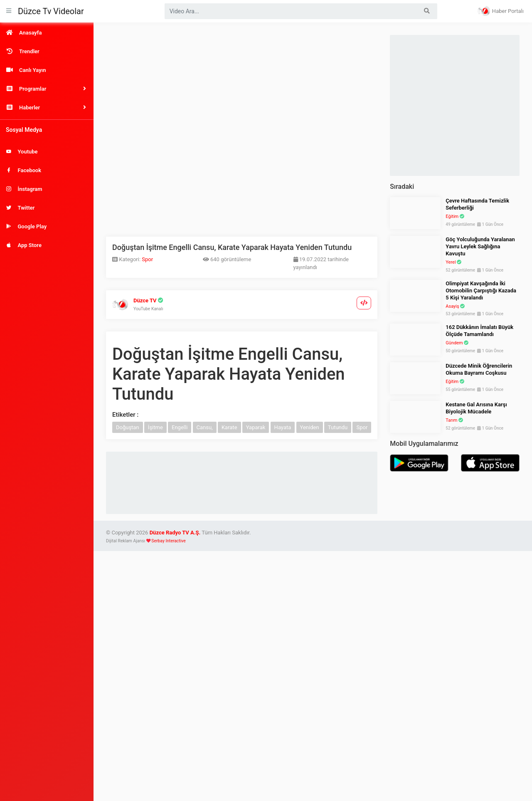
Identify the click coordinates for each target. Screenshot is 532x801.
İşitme (155, 427)
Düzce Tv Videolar (51, 11)
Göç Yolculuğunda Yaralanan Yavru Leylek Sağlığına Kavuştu (480, 246)
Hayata (283, 427)
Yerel (451, 262)
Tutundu (338, 427)
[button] (47, 89)
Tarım (451, 420)
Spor (147, 259)
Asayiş (452, 306)
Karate (229, 427)
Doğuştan (128, 427)
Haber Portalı (501, 11)
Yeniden (310, 427)
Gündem (454, 343)
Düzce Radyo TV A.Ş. (175, 533)
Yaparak (256, 427)
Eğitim (452, 216)
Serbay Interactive (168, 541)
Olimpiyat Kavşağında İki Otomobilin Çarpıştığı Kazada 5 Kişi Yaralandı (481, 290)
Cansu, (205, 427)
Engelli (180, 427)
